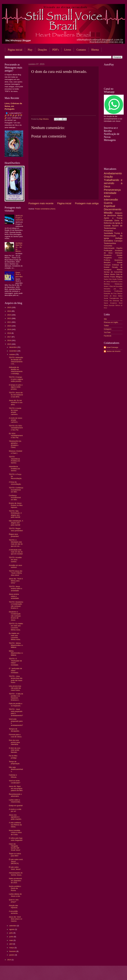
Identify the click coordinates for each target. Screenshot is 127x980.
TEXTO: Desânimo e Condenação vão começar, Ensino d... (16, 605)
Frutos (113, 277)
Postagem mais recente (41, 203)
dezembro (13, 347)
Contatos (81, 50)
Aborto (113, 274)
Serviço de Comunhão (113, 272)
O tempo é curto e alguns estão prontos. (16, 387)
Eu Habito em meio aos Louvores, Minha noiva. (15, 636)
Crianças (107, 265)
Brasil (121, 303)
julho (11, 933)
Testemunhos (110, 243)
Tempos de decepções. (14, 730)
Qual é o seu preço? (14, 901)
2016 (9, 340)
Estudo (120, 262)
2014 (9, 960)
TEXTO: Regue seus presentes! (16, 529)
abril (11, 944)
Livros (68, 50)
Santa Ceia (108, 279)
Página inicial (15, 50)
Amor (107, 196)
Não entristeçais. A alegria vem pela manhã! (16, 523)
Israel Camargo (112, 347)
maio (11, 940)
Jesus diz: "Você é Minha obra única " (16, 581)
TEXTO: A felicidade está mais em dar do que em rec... (16, 543)
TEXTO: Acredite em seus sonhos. (15, 560)
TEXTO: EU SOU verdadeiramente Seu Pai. (16, 428)
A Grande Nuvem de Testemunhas (113, 225)
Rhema (120, 270)
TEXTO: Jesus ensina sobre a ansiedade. (15, 589)
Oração (108, 177)
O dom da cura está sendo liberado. (14, 750)
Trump (117, 233)
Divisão (120, 255)
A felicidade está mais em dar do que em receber (16, 552)
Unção (114, 279)
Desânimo (108, 255)
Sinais (106, 286)
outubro (12, 354)
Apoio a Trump (113, 218)
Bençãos (107, 262)
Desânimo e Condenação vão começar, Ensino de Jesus (15, 616)
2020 (9, 326)
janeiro (12, 955)
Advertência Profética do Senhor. (14, 469)
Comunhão (108, 246)
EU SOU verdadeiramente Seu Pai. (16, 436)
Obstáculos (119, 284)
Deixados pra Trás (113, 289)
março (12, 948)
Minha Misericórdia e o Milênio (16, 653)
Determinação (109, 248)
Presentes (108, 231)
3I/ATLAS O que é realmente (19, 218)
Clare (120, 258)
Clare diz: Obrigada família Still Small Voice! (15, 847)
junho (12, 937)
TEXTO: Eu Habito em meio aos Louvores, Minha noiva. (16, 627)
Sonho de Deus (110, 296)
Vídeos (106, 274)
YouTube (107, 332)
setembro (13, 926)
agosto (12, 929)
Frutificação (118, 291)
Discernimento (113, 209)
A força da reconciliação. (15, 483)
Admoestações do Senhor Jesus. (16, 874)
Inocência (114, 282)
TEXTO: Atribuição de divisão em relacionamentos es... (16, 361)
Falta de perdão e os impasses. (16, 705)
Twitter (106, 326)
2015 (9, 344)
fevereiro (13, 951)
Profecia (107, 260)
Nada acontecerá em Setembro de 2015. (15, 881)
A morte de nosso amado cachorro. (15, 420)
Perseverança (112, 190)
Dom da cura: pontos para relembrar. (14, 742)
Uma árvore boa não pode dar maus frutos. (15, 688)
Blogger (85, 975)
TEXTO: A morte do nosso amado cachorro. (15, 411)
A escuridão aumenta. (13, 912)
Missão (108, 213)
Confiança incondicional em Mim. (15, 498)
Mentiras (107, 284)
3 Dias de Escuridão (115, 286)
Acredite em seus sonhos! (15, 566)
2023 (9, 315)
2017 (9, 337)
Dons (117, 220)
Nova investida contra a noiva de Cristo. (15, 832)
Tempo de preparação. (14, 763)
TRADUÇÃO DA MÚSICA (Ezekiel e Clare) (15, 444)
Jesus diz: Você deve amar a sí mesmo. (15, 919)
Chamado (108, 220)
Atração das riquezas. (13, 906)
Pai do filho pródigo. (13, 757)
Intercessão (111, 200)
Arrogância (114, 303)
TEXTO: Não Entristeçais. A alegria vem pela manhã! (15, 514)
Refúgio (119, 238)
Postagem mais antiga (87, 203)
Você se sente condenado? (15, 782)
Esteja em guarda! (16, 806)
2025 (9, 307)
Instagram (108, 329)
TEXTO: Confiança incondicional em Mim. (16, 490)
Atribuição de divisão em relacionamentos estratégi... (16, 370)
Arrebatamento (113, 173)
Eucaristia (107, 291)
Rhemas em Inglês (111, 322)
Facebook (108, 336)
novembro (13, 351)
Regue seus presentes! (14, 535)
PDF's (56, 50)
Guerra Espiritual (109, 204)
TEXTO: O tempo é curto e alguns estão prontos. (16, 379)
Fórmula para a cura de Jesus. (15, 736)
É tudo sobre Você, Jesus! (15, 868)
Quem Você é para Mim (19, 275)
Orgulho (119, 248)
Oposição (112, 305)
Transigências (114, 298)
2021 (9, 322)
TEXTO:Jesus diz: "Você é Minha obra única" (16, 573)
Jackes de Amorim (113, 351)
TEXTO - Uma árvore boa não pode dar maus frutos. (16, 679)
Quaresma (118, 260)
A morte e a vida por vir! (15, 810)
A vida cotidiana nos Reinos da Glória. (15, 825)
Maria (120, 215)
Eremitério (108, 241)
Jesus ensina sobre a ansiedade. (14, 596)
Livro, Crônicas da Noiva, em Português (13, 106)
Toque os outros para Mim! (15, 855)
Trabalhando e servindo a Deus (113, 183)
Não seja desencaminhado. (16, 769)
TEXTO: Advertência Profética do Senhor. (14, 460)
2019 (9, 329)
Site (105, 319)
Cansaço (118, 241)
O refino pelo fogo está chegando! (16, 839)
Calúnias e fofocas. (13, 776)
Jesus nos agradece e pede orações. (15, 817)
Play (30, 50)
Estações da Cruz (110, 293)
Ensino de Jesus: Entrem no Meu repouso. (16, 505)
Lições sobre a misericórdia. (15, 801)
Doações (42, 50)
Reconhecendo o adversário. (15, 795)
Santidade (108, 233)
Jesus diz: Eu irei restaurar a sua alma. (16, 402)
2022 (9, 318)
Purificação (108, 250)
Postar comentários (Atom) (45, 209)
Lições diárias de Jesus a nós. (15, 895)
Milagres (119, 277)
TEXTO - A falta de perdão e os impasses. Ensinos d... (16, 697)
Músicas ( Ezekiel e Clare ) (15, 452)
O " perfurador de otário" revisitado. (15, 671)
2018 (9, 333)
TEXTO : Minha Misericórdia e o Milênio (16, 645)
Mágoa (106, 305)
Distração (119, 253)
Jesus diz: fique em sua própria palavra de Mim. (16, 788)
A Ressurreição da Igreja (113, 236)
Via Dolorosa (114, 301)
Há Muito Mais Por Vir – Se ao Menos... (19, 247)
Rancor (120, 293)
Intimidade (110, 193)
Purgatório (108, 258)
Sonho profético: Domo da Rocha (15, 888)
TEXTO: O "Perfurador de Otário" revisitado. (15, 662)
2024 (9, 311)
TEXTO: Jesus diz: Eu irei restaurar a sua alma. (16, 395)
